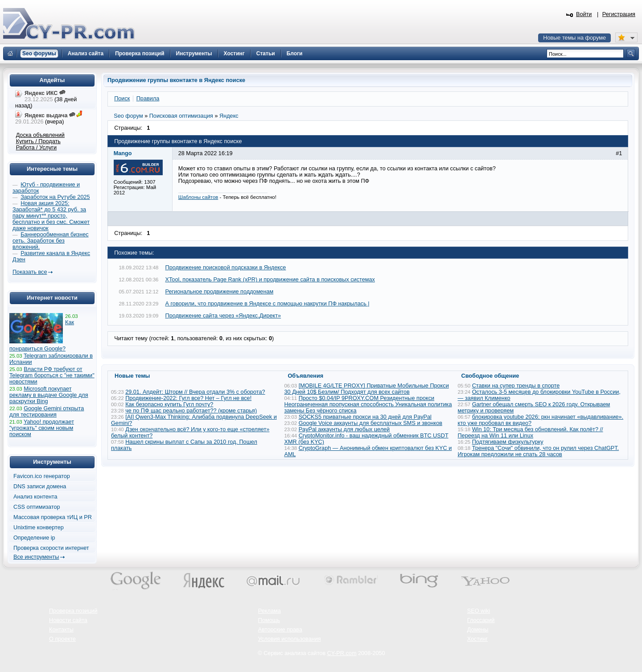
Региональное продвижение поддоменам (220, 292)
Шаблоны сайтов (198, 197)
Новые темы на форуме (574, 38)
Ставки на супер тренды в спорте (516, 386)
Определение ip (34, 538)
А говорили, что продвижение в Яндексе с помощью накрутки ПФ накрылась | (267, 304)
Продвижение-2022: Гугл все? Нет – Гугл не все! (188, 398)
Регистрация (619, 14)
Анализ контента (35, 497)
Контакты (61, 630)
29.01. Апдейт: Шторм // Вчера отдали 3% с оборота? (195, 392)
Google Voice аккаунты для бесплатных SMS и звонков (370, 423)
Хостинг (477, 639)
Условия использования (290, 639)
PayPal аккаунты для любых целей (344, 429)
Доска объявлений (40, 135)
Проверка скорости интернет (51, 548)
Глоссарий (481, 620)
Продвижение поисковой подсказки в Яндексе (226, 268)
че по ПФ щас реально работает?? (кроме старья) (191, 411)
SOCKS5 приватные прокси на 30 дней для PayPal (365, 417)
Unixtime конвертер (39, 528)
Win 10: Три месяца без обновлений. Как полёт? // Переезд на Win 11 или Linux (531, 433)
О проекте (62, 639)
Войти (584, 14)
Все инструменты (36, 557)
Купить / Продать (38, 141)
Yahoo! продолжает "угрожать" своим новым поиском (42, 428)
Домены (478, 630)
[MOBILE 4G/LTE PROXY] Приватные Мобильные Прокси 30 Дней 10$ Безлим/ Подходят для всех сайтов (367, 389)
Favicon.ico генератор (42, 476)
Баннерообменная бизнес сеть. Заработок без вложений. (51, 241)
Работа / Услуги (36, 148)
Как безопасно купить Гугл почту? (169, 404)
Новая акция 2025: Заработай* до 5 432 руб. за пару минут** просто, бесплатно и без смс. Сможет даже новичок (51, 216)
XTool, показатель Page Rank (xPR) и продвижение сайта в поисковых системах (270, 280)
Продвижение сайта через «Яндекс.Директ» (223, 316)
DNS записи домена (40, 486)
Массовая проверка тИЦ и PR (53, 517)
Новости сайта (68, 620)
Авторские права (280, 630)
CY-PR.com (342, 653)
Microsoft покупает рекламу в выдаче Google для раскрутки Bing (49, 395)
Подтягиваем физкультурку (508, 442)
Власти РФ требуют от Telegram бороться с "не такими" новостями (52, 375)
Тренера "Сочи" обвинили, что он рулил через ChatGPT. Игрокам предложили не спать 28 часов (539, 451)
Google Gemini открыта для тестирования (47, 412)
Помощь (269, 620)
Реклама (270, 611)
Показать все (30, 272)
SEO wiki (479, 611)
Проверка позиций (73, 611)
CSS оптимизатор (37, 507)
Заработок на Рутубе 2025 (55, 197)
